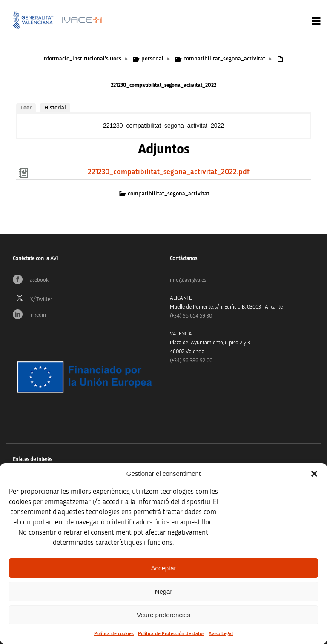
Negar (164, 591)
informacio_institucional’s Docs (82, 59)
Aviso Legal (221, 633)
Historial (55, 108)
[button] (314, 474)
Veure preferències (163, 615)
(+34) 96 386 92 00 (191, 361)
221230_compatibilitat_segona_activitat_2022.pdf (169, 172)
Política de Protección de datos (171, 633)
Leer (26, 108)
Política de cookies (114, 633)
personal (152, 59)
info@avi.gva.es (188, 280)
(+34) (191, 316)
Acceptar (163, 568)
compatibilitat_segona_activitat (224, 59)
